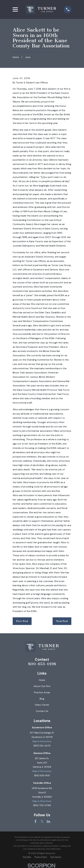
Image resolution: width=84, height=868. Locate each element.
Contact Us (42, 711)
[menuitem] (27, 857)
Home (42, 680)
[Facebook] (35, 821)
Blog (42, 699)
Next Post (62, 621)
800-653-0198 (42, 664)
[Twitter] (42, 821)
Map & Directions (42, 741)
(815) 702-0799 (42, 805)
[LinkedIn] (48, 821)
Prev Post (22, 621)
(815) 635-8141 (42, 775)
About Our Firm (42, 686)
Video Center (42, 705)
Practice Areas (42, 692)
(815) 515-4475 (42, 746)
